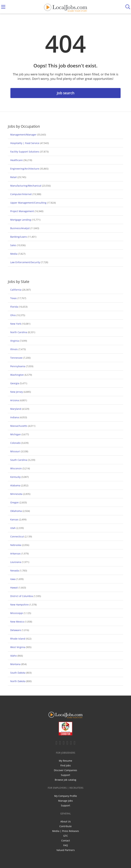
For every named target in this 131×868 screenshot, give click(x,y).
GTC (66, 836)
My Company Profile (66, 796)
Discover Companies (65, 770)
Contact (66, 841)
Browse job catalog (65, 780)
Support (65, 775)
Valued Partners (66, 850)
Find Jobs (66, 765)
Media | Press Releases (66, 831)
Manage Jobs (65, 801)
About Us (66, 821)
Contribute (65, 826)
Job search (66, 93)
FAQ (66, 845)
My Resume (65, 761)
